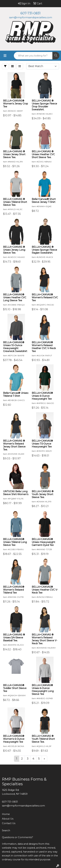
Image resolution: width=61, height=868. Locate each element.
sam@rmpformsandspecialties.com (31, 17)
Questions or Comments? (17, 837)
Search (6, 830)
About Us (8, 819)
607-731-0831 (30, 13)
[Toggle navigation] (5, 56)
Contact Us (9, 823)
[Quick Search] (33, 56)
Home (6, 814)
